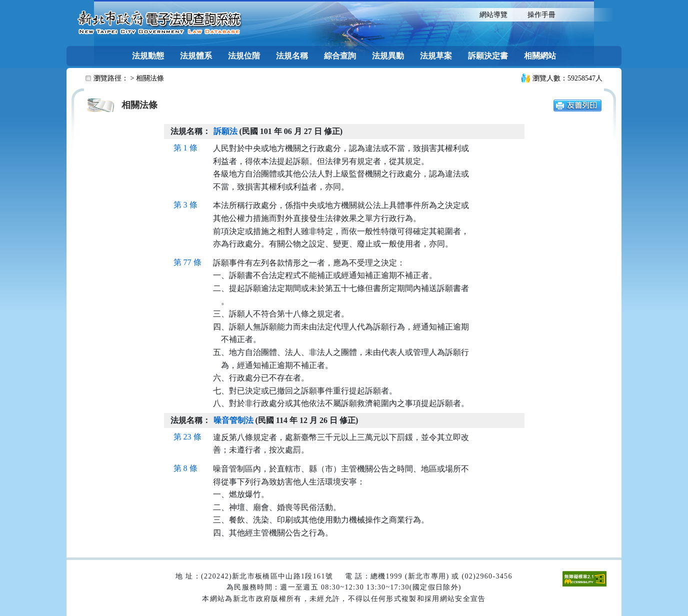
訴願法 (225, 131)
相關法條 (150, 78)
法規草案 (436, 56)
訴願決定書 (488, 56)
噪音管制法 (233, 420)
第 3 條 (185, 205)
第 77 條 (187, 262)
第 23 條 (187, 437)
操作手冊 (541, 15)
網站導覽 (493, 15)
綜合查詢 (340, 56)
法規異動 (388, 56)
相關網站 (540, 56)
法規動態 (148, 56)
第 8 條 (185, 468)
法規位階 (244, 56)
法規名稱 (292, 56)
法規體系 (196, 56)
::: (461, 14)
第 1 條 (185, 148)
